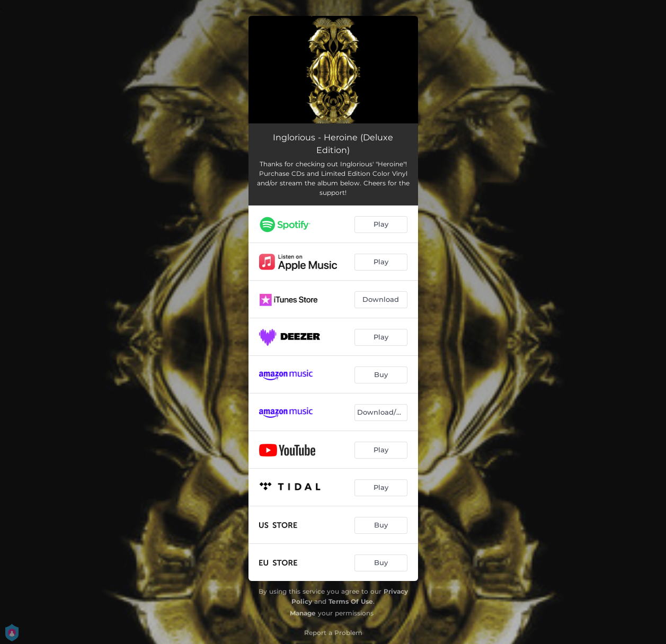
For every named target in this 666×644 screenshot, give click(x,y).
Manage (303, 613)
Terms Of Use (351, 601)
